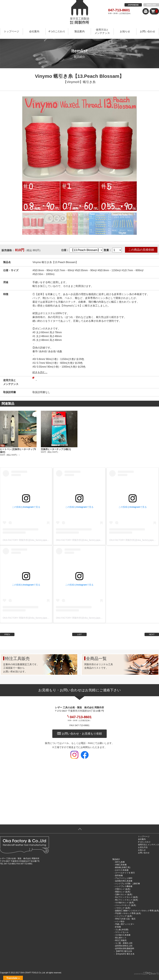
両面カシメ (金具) (123, 892)
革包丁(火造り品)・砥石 (125, 919)
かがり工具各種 (122, 870)
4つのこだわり (57, 31)
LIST (79, 634)
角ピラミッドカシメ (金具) (126, 900)
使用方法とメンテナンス (102, 31)
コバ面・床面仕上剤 (124, 943)
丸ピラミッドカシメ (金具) (126, 897)
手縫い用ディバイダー (125, 924)
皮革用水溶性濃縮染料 (125, 949)
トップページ (11, 31)
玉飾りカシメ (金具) (124, 894)
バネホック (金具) (123, 908)
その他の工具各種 (123, 935)
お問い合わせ (148, 31)
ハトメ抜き (120, 921)
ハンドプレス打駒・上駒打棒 (128, 884)
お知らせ (125, 31)
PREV (7, 634)
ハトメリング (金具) (124, 916)
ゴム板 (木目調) (122, 930)
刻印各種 (119, 875)
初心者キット (121, 938)
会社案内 (34, 31)
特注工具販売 (121, 940)
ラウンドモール (122, 932)
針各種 (118, 927)
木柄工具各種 (121, 865)
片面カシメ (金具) (123, 889)
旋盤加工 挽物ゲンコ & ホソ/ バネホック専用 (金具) (137, 911)
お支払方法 (143, 847)
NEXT (152, 634)
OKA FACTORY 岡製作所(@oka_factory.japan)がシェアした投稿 (35, 540)
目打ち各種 (120, 862)
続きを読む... (40, 372)
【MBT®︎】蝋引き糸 (124, 951)
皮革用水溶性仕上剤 (124, 946)
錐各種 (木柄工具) (123, 867)
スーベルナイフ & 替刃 (125, 873)
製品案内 (79, 31)
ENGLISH (151, 5)
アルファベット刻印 (124, 878)
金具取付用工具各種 (124, 881)
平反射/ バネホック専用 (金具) (128, 913)
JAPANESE (133, 5)
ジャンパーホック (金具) (126, 905)
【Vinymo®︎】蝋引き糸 (79, 82)
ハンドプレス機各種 (124, 886)
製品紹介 (116, 859)
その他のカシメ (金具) (125, 903)
